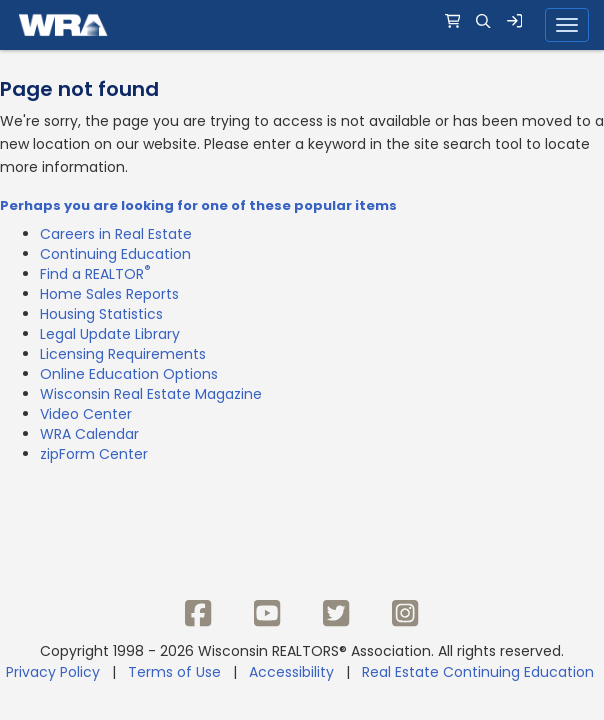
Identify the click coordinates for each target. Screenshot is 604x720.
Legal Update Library (110, 334)
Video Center (86, 414)
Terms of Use (174, 672)
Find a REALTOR (95, 274)
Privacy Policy (53, 672)
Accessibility (291, 672)
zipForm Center (94, 454)
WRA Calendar (89, 434)
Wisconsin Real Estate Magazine (151, 394)
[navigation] (302, 25)
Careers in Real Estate (116, 234)
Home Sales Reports (109, 294)
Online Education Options (129, 374)
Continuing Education (115, 254)
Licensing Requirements (123, 354)
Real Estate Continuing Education (480, 672)
